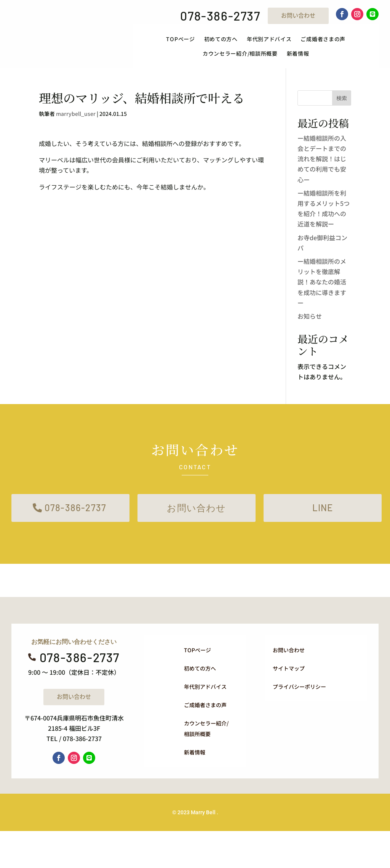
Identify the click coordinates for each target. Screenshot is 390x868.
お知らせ (310, 316)
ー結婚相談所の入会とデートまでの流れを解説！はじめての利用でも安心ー (322, 159)
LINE (323, 508)
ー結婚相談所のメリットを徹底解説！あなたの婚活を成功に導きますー (322, 282)
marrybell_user (76, 114)
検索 (342, 98)
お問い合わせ (298, 15)
